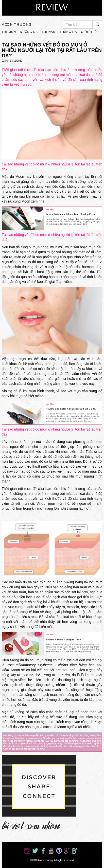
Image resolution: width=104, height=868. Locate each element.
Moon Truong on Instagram (27, 851)
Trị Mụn (9, 32)
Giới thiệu (90, 32)
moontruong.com (17, 24)
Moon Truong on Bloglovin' (75, 851)
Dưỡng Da (29, 32)
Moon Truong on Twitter (35, 851)
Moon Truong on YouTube (51, 851)
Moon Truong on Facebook (43, 851)
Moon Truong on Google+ (67, 851)
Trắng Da (68, 32)
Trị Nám (49, 32)
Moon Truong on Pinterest (59, 851)
